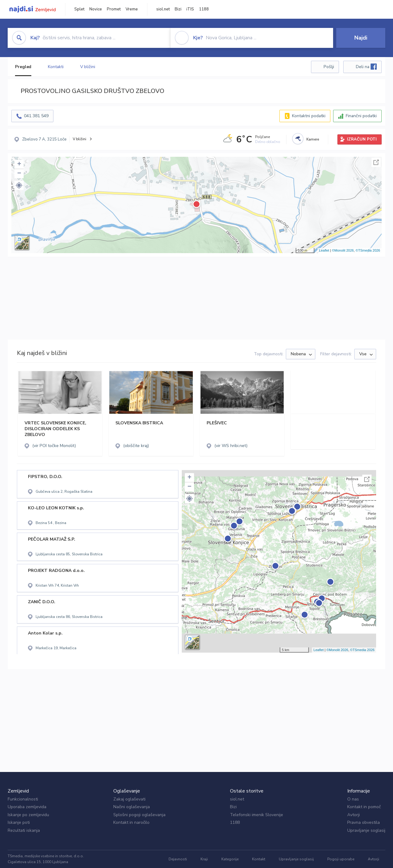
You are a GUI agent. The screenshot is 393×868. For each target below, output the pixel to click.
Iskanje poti (19, 822)
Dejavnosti (178, 859)
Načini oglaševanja (132, 807)
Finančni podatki (361, 116)
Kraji (204, 859)
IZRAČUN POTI (362, 139)
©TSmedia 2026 (368, 250)
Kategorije (230, 859)
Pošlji (329, 67)
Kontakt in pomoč (364, 807)
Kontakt (259, 859)
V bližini (88, 67)
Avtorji (354, 815)
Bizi (178, 9)
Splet (79, 9)
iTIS (190, 9)
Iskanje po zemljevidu (28, 815)
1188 (204, 9)
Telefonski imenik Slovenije (257, 815)
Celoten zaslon (376, 162)
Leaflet (324, 250)
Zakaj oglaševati (129, 799)
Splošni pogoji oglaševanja (139, 815)
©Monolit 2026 (343, 250)
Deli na (366, 67)
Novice (96, 9)
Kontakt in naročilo (131, 822)
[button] (19, 185)
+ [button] (19, 164)
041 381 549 (36, 116)
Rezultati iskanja (24, 830)
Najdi (361, 38)
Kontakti (56, 67)
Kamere (313, 139)
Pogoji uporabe (341, 859)
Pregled (23, 67)
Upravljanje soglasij (366, 830)
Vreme (132, 9)
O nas (353, 799)
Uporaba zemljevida (27, 807)
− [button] (19, 174)
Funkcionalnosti (23, 799)
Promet (114, 9)
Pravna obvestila (364, 822)
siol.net (163, 9)
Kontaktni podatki (309, 116)
